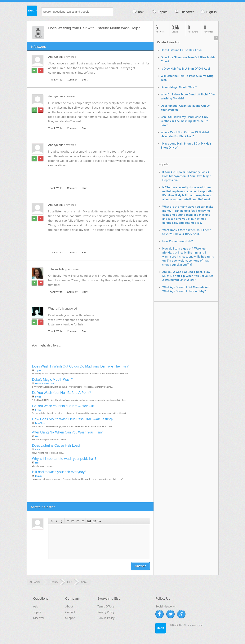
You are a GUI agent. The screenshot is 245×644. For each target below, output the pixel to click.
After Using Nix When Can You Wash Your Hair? (67, 432)
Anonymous (56, 57)
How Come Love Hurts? (178, 241)
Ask (138, 12)
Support (70, 618)
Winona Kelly (56, 309)
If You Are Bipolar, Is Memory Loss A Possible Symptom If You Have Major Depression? (186, 176)
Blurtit (32, 11)
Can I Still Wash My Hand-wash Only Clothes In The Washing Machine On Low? (185, 121)
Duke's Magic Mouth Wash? (52, 380)
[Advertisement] (92, 175)
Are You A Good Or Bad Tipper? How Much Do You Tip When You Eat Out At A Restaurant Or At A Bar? (188, 276)
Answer (140, 566)
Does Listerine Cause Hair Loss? (56, 446)
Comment (73, 80)
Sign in (208, 12)
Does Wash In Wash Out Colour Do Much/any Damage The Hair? (80, 366)
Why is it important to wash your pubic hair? (64, 459)
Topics (160, 12)
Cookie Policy (106, 618)
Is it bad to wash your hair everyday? (59, 472)
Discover (184, 12)
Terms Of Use (106, 607)
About (69, 607)
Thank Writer (56, 80)
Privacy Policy (106, 612)
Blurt (85, 80)
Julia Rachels (56, 269)
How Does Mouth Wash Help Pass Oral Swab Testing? (73, 419)
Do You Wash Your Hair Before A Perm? (61, 393)
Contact (70, 612)
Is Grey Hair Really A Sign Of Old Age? (185, 69)
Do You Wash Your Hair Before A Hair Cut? (64, 406)
